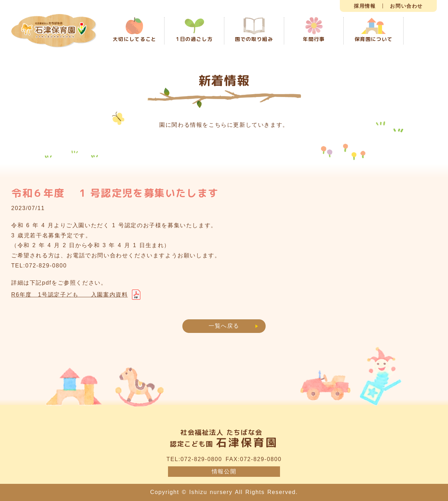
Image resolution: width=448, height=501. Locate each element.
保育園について (374, 30)
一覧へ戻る (224, 326)
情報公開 (224, 471)
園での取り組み (254, 30)
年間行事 (314, 30)
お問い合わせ (406, 6)
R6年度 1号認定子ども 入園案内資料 (69, 295)
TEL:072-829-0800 (194, 459)
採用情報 (365, 6)
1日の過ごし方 (194, 31)
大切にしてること (135, 30)
